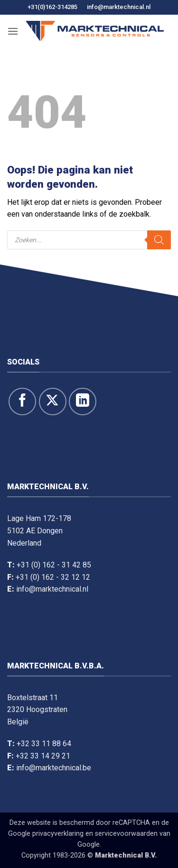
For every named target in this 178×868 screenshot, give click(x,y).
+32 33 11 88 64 (44, 744)
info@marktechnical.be (54, 768)
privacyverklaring (58, 834)
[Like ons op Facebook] (22, 402)
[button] (13, 31)
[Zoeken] (159, 240)
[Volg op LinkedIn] (83, 402)
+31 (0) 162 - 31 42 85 (54, 565)
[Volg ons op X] (53, 402)
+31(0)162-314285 (52, 7)
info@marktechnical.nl (119, 7)
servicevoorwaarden (126, 834)
